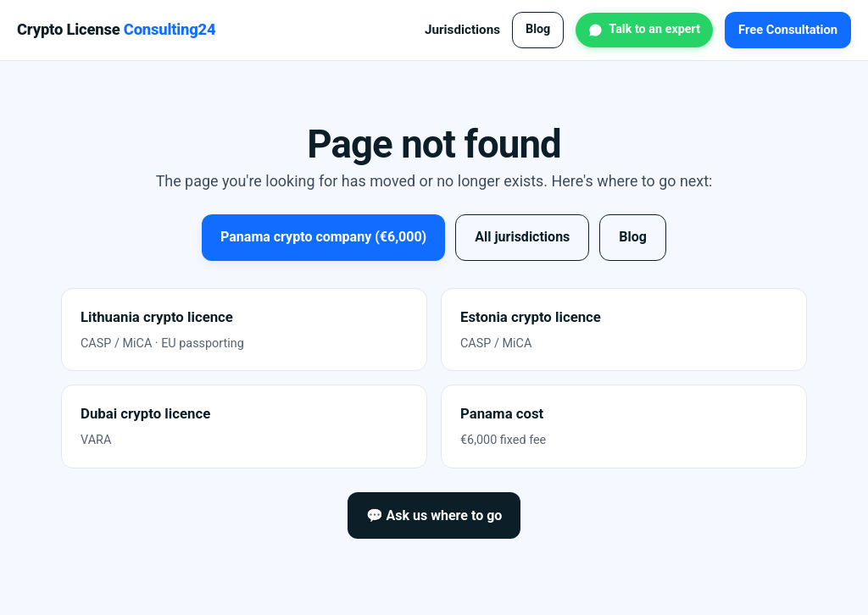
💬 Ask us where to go (434, 515)
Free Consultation (788, 30)
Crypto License (116, 29)
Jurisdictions (462, 30)
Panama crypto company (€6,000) (323, 237)
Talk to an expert (654, 29)
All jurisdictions (522, 237)
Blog (538, 29)
